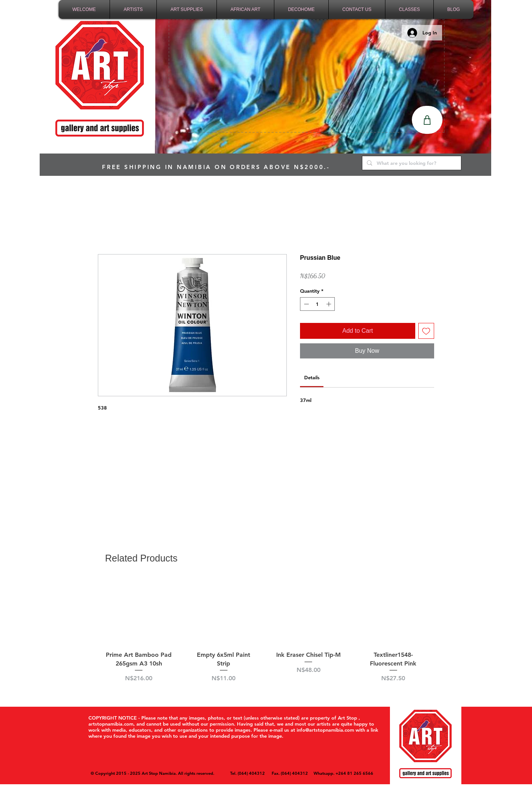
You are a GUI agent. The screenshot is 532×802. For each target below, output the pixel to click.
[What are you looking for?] (411, 163)
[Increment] (329, 304)
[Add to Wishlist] (426, 331)
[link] (312, 377)
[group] (266, 635)
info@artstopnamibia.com (325, 730)
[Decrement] (306, 304)
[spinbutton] (318, 304)
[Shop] (427, 120)
